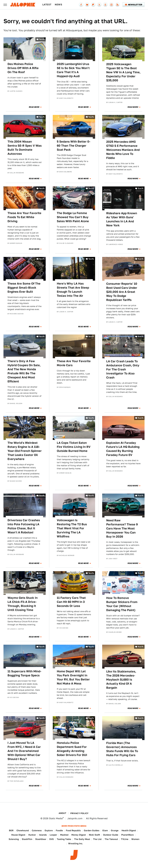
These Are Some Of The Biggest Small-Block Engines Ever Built (24, 288)
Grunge (115, 830)
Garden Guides (92, 830)
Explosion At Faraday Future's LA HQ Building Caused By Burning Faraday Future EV (123, 449)
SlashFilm (27, 839)
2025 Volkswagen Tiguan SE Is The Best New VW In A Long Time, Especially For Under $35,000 (123, 72)
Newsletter (134, 5)
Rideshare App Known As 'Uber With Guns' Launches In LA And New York (122, 219)
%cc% (42, 39)
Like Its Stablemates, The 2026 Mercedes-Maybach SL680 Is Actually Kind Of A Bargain (121, 680)
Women (135, 839)
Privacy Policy (79, 813)
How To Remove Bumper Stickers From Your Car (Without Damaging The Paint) (122, 604)
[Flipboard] (93, 5)
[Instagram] (111, 5)
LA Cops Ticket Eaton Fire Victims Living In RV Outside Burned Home (74, 447)
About (62, 813)
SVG (52, 839)
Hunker (32, 835)
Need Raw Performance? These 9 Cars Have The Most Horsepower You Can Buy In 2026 (122, 528)
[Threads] (105, 5)
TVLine (125, 839)
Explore (49, 830)
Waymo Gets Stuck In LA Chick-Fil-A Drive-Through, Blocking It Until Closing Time (23, 604)
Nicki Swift (94, 835)
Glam (105, 830)
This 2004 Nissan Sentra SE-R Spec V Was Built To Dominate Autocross (25, 148)
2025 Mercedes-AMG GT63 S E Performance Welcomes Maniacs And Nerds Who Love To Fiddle (123, 150)
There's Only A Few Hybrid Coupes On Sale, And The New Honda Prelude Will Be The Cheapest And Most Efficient (24, 371)
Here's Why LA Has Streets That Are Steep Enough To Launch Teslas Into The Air (73, 290)
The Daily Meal (82, 839)
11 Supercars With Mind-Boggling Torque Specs (24, 673)
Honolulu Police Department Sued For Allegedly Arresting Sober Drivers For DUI (72, 749)
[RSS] (118, 5)
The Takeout (111, 839)
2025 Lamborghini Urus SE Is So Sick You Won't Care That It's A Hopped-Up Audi (73, 70)
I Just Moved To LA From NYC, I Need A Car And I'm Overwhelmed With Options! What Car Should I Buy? (24, 751)
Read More (34, 107)
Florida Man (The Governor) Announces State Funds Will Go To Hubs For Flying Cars (122, 749)
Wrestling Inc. (76, 843)
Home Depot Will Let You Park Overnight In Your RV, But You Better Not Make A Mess (73, 677)
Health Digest (129, 830)
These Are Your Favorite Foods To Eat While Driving (24, 217)
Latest (47, 5)
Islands (43, 835)
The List (97, 839)
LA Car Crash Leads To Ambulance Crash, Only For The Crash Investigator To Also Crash (123, 369)
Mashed (64, 835)
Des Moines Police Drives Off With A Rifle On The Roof (23, 68)
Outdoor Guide (111, 835)
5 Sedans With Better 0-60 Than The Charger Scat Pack (74, 146)
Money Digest (79, 835)
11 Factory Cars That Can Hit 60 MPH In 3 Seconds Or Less (71, 602)
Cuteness (37, 830)
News (58, 5)
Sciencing (14, 839)
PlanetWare (127, 835)
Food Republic (73, 830)
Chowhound (23, 830)
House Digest (18, 835)
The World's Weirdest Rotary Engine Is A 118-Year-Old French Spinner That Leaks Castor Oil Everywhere (25, 451)
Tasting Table (64, 839)
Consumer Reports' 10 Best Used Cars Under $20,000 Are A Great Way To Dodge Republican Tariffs (122, 292)
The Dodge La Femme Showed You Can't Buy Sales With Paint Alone (73, 217)
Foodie (59, 830)
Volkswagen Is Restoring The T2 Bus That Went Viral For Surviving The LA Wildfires (72, 528)
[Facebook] (81, 5)
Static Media (56, 818)
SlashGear (41, 839)
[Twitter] (99, 5)
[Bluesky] (87, 5)
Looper (53, 835)
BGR (11, 830)
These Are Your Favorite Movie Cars (74, 363)
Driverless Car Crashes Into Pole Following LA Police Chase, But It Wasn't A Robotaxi (24, 526)
